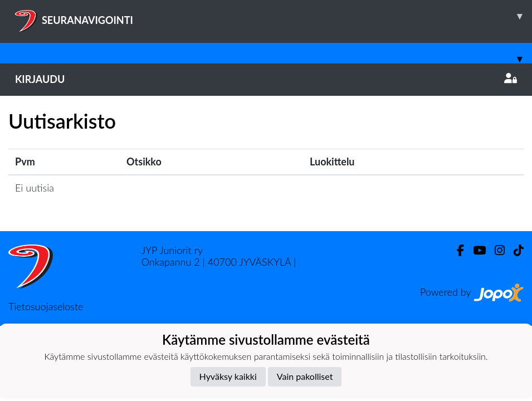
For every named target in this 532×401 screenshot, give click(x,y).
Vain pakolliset (305, 376)
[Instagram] (495, 250)
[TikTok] (514, 250)
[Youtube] (475, 250)
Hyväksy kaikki (228, 376)
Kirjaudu (266, 79)
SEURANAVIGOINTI (274, 16)
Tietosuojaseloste (46, 306)
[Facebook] (456, 250)
